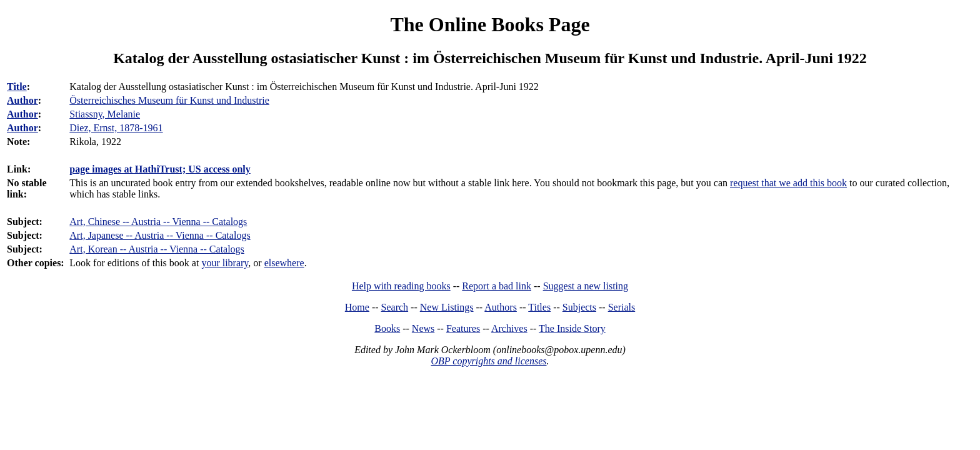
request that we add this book (788, 183)
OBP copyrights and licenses (488, 361)
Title (17, 87)
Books (387, 328)
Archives (509, 328)
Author (22, 100)
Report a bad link (497, 286)
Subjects (579, 307)
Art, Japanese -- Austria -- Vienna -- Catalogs (160, 235)
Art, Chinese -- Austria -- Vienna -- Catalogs (158, 222)
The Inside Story (572, 328)
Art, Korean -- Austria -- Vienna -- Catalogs (157, 249)
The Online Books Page (490, 24)
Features (463, 328)
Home (357, 307)
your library (225, 263)
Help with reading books (401, 286)
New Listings (447, 307)
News (423, 328)
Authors (501, 307)
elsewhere (284, 263)
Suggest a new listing (586, 286)
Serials (622, 307)
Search (395, 307)
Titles (539, 307)
